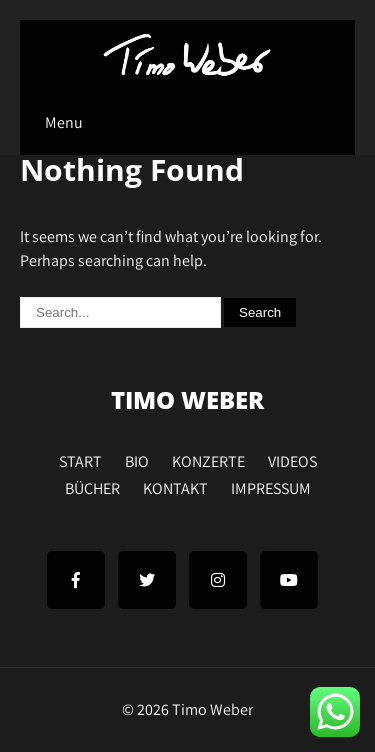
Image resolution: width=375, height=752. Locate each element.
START (80, 459)
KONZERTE (208, 459)
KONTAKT (175, 486)
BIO (137, 459)
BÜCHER (92, 486)
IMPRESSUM (271, 486)
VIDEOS (292, 459)
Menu (64, 122)
